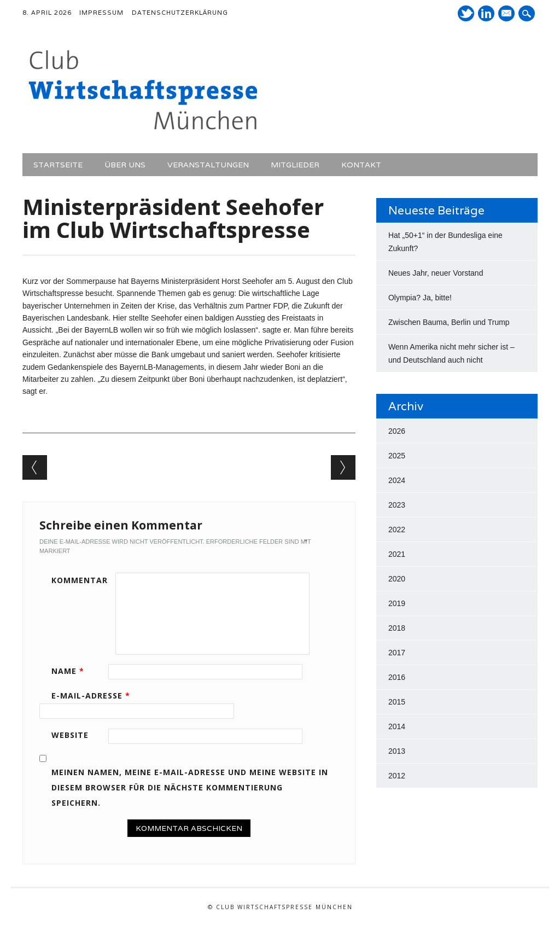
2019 (397, 603)
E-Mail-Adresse (95, 696)
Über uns (125, 165)
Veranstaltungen (208, 165)
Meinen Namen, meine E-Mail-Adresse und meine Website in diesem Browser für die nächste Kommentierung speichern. (190, 787)
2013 (397, 751)
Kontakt (361, 165)
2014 (397, 726)
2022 (397, 530)
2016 (397, 677)
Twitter (466, 13)
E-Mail (507, 14)
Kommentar (80, 580)
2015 (397, 702)
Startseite (58, 165)
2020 (397, 579)
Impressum (101, 13)
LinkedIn (486, 13)
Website (70, 735)
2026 (397, 431)
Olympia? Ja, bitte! (420, 298)
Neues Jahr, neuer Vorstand (436, 273)
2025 (397, 456)
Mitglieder (295, 165)
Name (72, 671)
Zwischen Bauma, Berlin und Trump (449, 322)
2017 (397, 653)
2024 (397, 480)
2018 (397, 628)
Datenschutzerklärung (180, 13)
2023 (397, 505)
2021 (397, 554)
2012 (397, 776)
